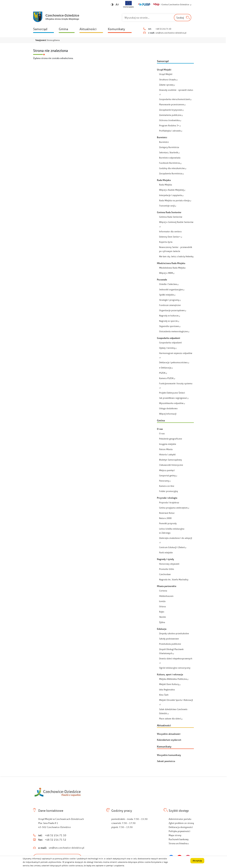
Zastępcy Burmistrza (169, 147)
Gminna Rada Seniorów (171, 217)
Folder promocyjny (169, 491)
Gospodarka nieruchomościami (176, 99)
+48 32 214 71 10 (163, 29)
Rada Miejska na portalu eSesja (176, 200)
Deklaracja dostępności (181, 827)
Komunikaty (116, 29)
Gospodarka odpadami (170, 343)
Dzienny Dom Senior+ (171, 237)
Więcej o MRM (167, 273)
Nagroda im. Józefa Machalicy (174, 579)
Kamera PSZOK (167, 378)
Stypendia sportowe (170, 326)
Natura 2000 (165, 518)
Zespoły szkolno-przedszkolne (174, 633)
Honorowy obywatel (169, 564)
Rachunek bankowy (179, 839)
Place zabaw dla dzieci (171, 718)
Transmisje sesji (168, 206)
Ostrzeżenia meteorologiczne (175, 331)
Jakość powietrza (166, 761)
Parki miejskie (166, 552)
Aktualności (88, 29)
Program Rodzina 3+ (170, 125)
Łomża (162, 601)
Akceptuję (197, 861)
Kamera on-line (167, 486)
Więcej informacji (168, 414)
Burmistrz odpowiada (170, 158)
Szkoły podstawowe (169, 639)
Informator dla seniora (170, 231)
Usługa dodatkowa (168, 408)
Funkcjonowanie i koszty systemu (176, 385)
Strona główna (53, 40)
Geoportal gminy (169, 475)
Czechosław (165, 574)
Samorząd (40, 29)
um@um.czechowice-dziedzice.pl (171, 33)
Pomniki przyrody (168, 523)
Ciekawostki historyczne (171, 465)
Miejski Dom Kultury (170, 684)
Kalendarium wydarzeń (169, 740)
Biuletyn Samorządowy (170, 460)
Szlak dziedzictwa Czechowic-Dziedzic (174, 711)
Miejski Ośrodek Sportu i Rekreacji (176, 702)
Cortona (163, 591)
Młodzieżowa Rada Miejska (172, 268)
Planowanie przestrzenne (173, 104)
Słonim (163, 617)
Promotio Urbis (167, 569)
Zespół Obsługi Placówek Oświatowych (171, 651)
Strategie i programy (170, 300)
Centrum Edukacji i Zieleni (173, 547)
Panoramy (165, 481)
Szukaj (180, 18)
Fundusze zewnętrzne (170, 305)
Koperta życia (166, 242)
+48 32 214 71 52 (55, 840)
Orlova (162, 606)
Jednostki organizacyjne (172, 289)
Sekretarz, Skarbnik (170, 152)
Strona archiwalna (179, 843)
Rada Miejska (166, 185)
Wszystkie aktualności (169, 734)
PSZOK (163, 373)
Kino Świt (164, 695)
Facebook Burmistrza (171, 163)
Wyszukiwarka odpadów (172, 403)
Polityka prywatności (179, 831)
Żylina (162, 622)
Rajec (162, 612)
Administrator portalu (180, 819)
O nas (162, 433)
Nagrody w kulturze (170, 316)
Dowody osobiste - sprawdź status (176, 92)
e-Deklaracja (166, 368)
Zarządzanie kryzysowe (172, 110)
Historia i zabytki (167, 454)
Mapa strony (175, 835)
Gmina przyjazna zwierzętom (175, 508)
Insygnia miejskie (168, 444)
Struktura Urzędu (169, 79)
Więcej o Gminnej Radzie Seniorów (176, 224)
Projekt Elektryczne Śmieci (172, 393)
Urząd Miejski (166, 74)
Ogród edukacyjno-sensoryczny (175, 668)
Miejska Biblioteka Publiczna (174, 679)
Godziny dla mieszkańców (173, 168)
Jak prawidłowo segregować (174, 398)
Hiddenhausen (166, 596)
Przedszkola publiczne (170, 644)
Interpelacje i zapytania (172, 195)
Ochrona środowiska (171, 120)
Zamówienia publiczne (171, 115)
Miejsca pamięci (167, 470)
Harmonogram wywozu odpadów (176, 355)
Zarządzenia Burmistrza (172, 173)
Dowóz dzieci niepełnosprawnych (176, 660)
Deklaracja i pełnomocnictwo (175, 362)
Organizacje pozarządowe (173, 310)
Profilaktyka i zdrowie (171, 131)
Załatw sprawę (167, 85)
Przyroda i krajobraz (169, 502)
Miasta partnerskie (167, 586)
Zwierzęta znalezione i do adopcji (176, 540)
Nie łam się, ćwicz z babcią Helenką (176, 256)
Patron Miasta (166, 449)
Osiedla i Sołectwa (169, 284)
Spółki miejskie (168, 295)
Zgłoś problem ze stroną (181, 823)
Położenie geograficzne (171, 439)
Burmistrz (164, 142)
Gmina (63, 29)
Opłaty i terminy (168, 348)
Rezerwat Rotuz (167, 513)
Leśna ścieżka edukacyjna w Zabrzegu (172, 531)
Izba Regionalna (167, 689)
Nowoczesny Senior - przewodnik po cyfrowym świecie (176, 249)
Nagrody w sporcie (170, 321)
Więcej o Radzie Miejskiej (173, 190)
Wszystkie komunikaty (169, 755)
